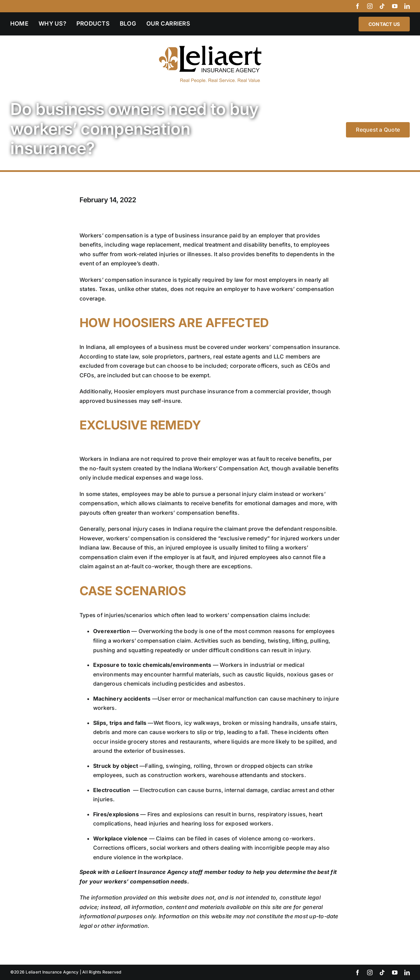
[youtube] (395, 6)
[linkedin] (407, 6)
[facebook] (358, 6)
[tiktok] (382, 6)
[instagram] (370, 6)
